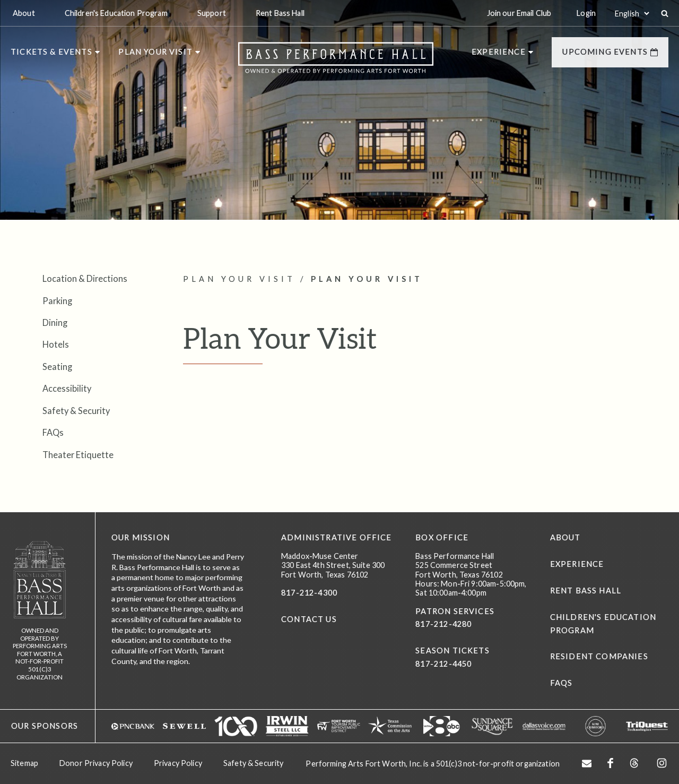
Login (586, 13)
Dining (55, 322)
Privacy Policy (178, 763)
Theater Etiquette (78, 455)
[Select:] (632, 14)
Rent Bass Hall (586, 591)
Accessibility (67, 388)
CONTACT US (309, 619)
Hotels (56, 344)
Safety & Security (76, 411)
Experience (577, 564)
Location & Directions (85, 278)
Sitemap (24, 763)
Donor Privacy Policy (96, 763)
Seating (57, 367)
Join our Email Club (519, 13)
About (565, 537)
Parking (57, 301)
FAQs (53, 432)
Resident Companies (599, 656)
